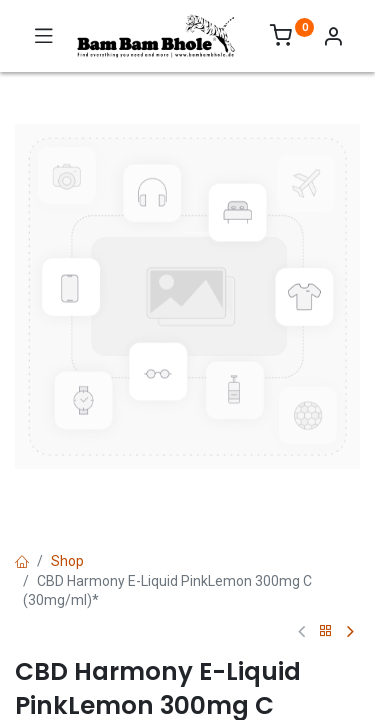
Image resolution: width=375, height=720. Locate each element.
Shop (67, 561)
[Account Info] (333, 39)
